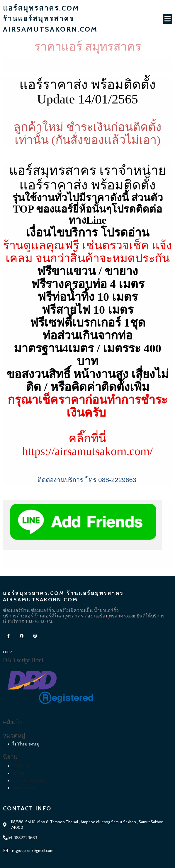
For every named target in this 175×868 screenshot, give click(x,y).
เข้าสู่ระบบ (22, 766)
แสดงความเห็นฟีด (29, 781)
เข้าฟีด (18, 773)
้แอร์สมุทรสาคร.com (115, 616)
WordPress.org (24, 788)
